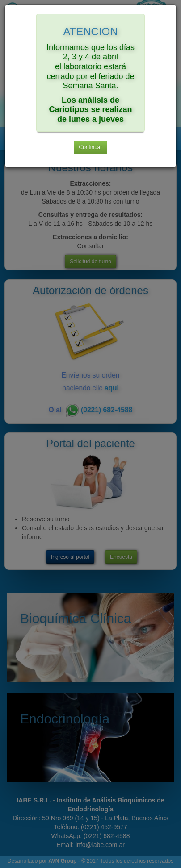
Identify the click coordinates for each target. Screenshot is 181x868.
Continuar (90, 147)
